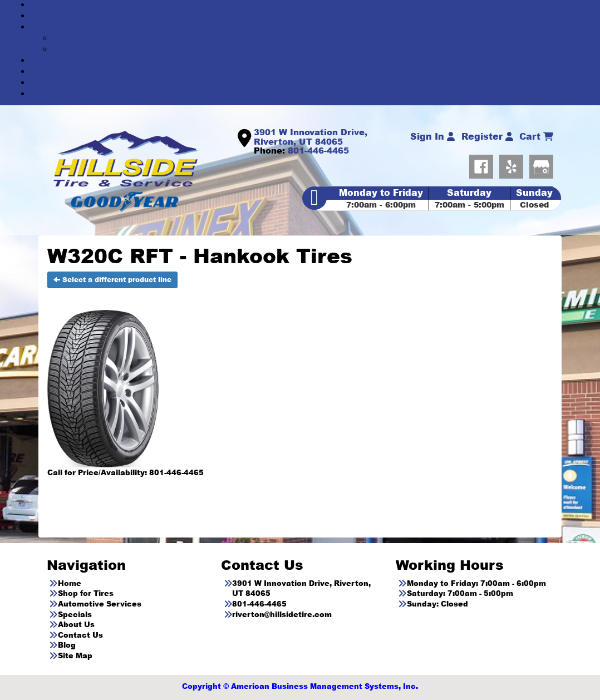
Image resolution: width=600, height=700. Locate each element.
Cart (536, 136)
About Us (76, 624)
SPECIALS (311, 60)
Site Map (75, 655)
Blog (67, 645)
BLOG (311, 94)
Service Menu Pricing (323, 49)
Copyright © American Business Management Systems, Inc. (300, 686)
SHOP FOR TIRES (311, 16)
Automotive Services (100, 604)
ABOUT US (311, 72)
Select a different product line (112, 280)
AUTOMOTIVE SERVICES (311, 27)
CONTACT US (311, 83)
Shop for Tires (86, 593)
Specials (75, 614)
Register (487, 136)
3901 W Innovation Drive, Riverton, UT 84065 (311, 137)
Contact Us (80, 635)
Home (70, 583)
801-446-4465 (318, 150)
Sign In (432, 136)
